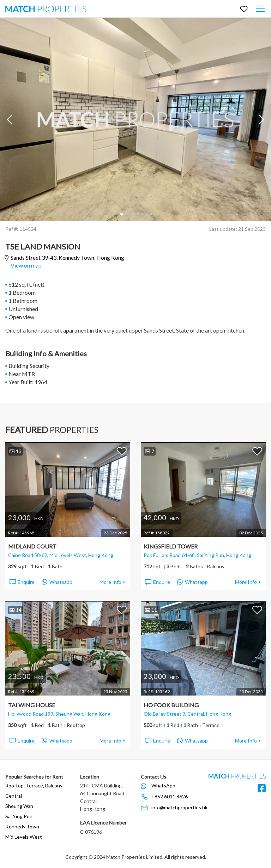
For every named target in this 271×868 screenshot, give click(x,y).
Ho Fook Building (171, 705)
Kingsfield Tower (171, 546)
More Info (110, 582)
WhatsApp (163, 785)
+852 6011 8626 (170, 796)
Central (14, 796)
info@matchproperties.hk (179, 807)
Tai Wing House (32, 705)
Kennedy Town (22, 826)
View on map (26, 265)
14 (16, 610)
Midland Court (32, 546)
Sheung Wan (19, 806)
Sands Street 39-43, (67, 258)
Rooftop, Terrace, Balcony (34, 785)
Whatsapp (57, 582)
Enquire (22, 582)
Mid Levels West (24, 837)
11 (151, 610)
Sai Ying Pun (19, 816)
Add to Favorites (122, 451)
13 (16, 451)
